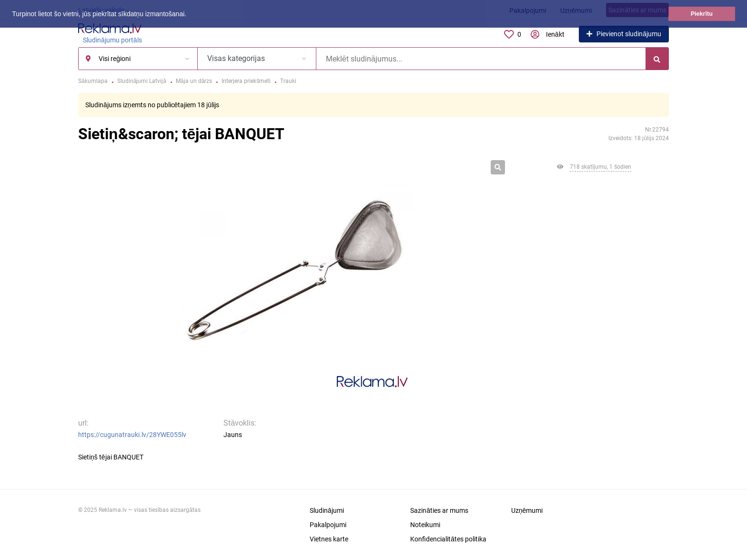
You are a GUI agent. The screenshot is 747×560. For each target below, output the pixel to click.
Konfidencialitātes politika (448, 539)
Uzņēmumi (527, 510)
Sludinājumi (327, 510)
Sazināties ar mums (439, 510)
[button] (190, 15)
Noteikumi (425, 525)
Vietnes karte (329, 539)
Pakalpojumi (328, 525)
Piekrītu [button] (702, 14)
